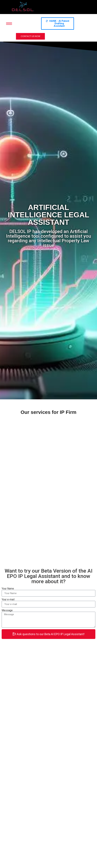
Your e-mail (8, 600)
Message (7, 610)
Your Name (8, 589)
